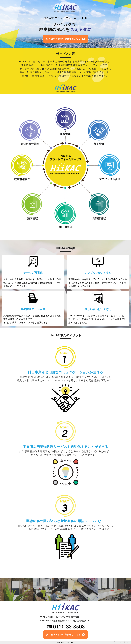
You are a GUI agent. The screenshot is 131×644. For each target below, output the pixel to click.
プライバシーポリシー (121, 642)
